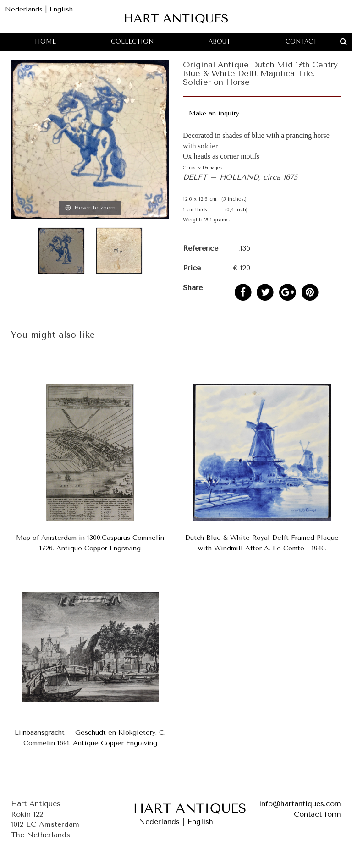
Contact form (317, 814)
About (220, 41)
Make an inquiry (214, 113)
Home (45, 41)
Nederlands (24, 9)
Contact (301, 41)
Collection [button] (132, 41)
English (61, 9)
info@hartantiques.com (300, 804)
